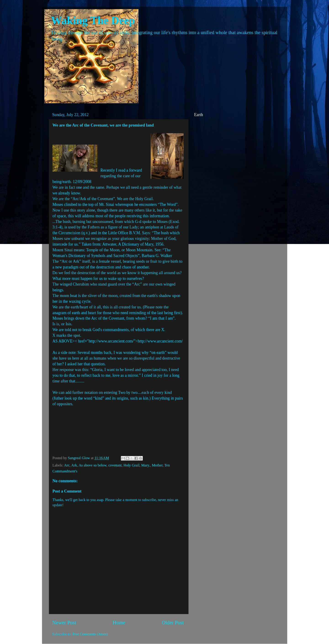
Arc (67, 465)
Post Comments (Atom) (90, 634)
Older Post (173, 623)
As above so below (93, 465)
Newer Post (64, 623)
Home (119, 623)
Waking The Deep (93, 20)
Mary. (146, 465)
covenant (115, 465)
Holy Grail (131, 465)
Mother (157, 465)
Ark (74, 465)
